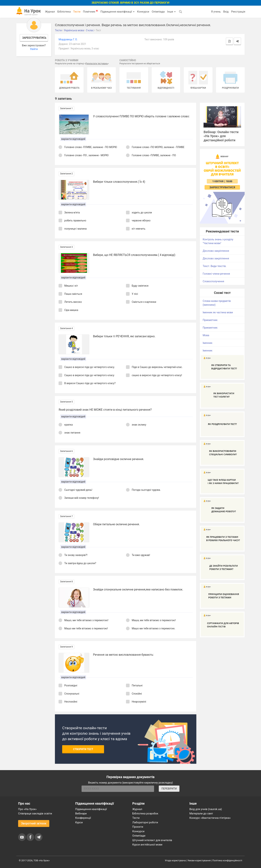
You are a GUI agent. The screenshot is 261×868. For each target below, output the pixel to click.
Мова (206, 335)
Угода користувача (175, 860)
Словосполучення (213, 281)
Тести (77, 12)
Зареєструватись (34, 38)
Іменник (207, 343)
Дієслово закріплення (216, 251)
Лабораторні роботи (145, 822)
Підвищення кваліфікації (117, 12)
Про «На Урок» (27, 809)
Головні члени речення (216, 274)
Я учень (216, 12)
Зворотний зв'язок (34, 823)
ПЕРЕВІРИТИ (169, 789)
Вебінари (81, 814)
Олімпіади (139, 836)
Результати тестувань (97, 64)
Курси (79, 822)
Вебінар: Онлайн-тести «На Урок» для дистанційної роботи (221, 136)
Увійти (34, 49)
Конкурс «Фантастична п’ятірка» (210, 818)
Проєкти (138, 827)
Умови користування (199, 860)
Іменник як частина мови (218, 312)
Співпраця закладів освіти (35, 814)
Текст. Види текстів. (215, 266)
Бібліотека (64, 12)
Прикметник (210, 320)
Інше (171, 12)
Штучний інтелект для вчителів (152, 840)
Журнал (50, 12)
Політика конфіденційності (227, 860)
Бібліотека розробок (145, 814)
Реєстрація (238, 12)
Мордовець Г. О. (68, 39)
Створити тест (83, 749)
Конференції (83, 818)
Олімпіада (158, 12)
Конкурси (143, 12)
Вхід (226, 12)
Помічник (90, 11)
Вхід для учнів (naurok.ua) (206, 809)
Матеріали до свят (201, 814)
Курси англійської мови (147, 845)
